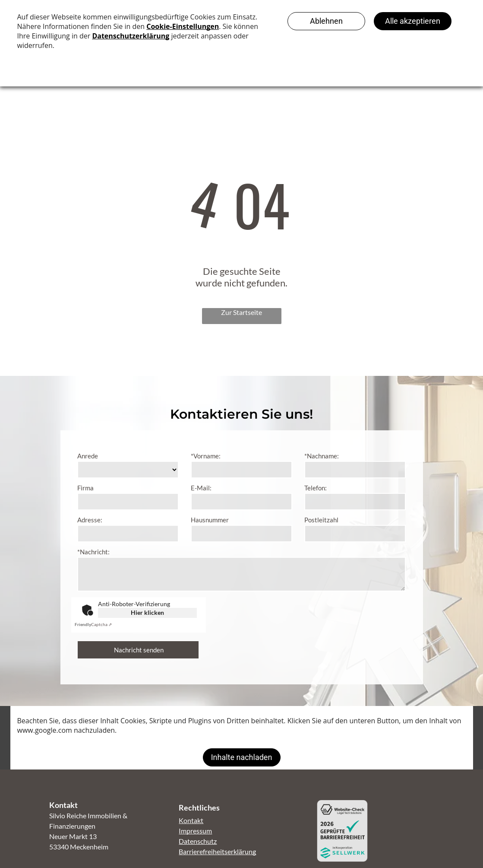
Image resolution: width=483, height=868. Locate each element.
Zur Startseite (241, 312)
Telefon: (316, 488)
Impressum (195, 831)
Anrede (88, 456)
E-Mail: (201, 488)
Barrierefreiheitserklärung (217, 851)
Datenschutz (198, 841)
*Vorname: (206, 456)
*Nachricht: (93, 552)
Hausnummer (210, 520)
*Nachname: (322, 456)
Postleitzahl (321, 520)
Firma (85, 488)
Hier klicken (147, 612)
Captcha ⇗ (93, 624)
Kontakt (191, 820)
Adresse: (90, 520)
